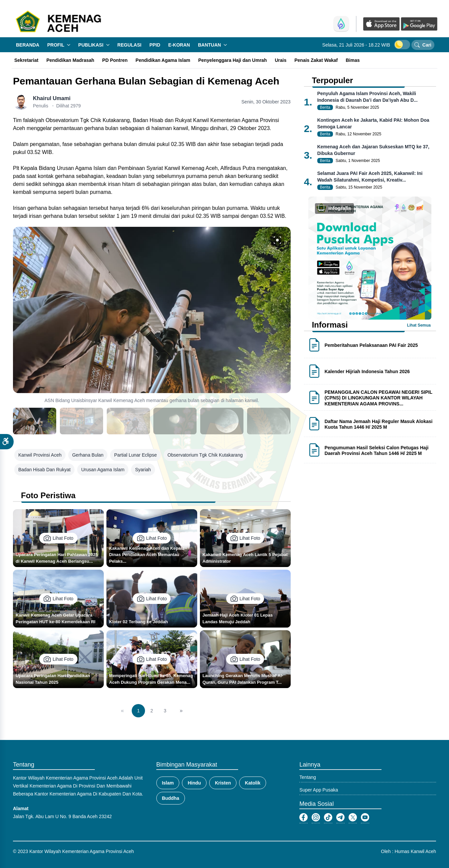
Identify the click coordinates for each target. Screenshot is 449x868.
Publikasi (94, 45)
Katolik (253, 783)
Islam (168, 783)
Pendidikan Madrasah (70, 60)
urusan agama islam (103, 470)
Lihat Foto (58, 538)
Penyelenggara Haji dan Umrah (232, 60)
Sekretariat (26, 60)
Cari (423, 45)
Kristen (223, 783)
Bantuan (212, 45)
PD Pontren (115, 60)
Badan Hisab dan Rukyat (44, 470)
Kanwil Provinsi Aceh (40, 455)
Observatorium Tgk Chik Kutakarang (205, 455)
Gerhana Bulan (88, 455)
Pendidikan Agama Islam (163, 60)
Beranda (28, 45)
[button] (7, 442)
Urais (281, 60)
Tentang (308, 777)
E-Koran (179, 45)
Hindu (194, 783)
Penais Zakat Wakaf (316, 60)
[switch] (402, 45)
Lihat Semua (419, 325)
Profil (59, 45)
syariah (143, 470)
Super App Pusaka (319, 790)
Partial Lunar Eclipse (135, 455)
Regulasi (129, 45)
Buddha (171, 798)
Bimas (353, 60)
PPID (155, 45)
